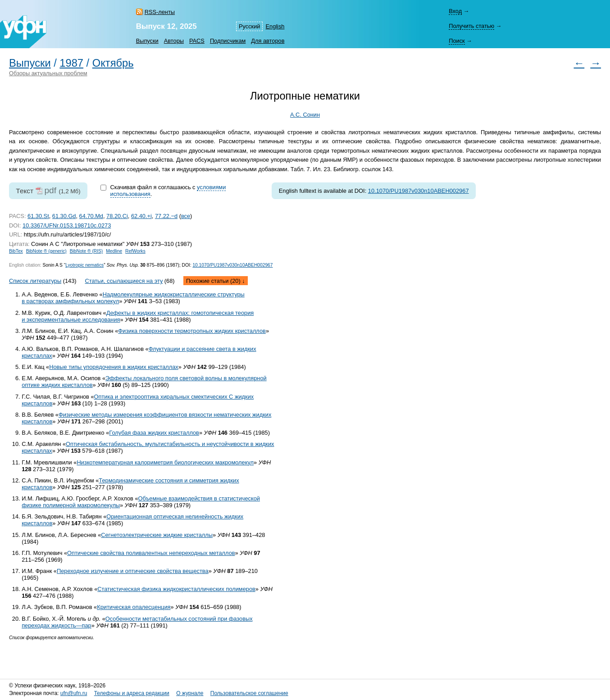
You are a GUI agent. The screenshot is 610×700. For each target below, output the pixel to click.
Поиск (457, 41)
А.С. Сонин (305, 115)
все (186, 216)
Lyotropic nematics (84, 265)
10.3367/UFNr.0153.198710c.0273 (67, 225)
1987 (71, 63)
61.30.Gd (64, 216)
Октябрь (113, 63)
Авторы (174, 41)
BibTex (16, 251)
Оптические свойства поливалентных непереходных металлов (151, 553)
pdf (50, 190)
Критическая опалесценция (134, 607)
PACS (197, 41)
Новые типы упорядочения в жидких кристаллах (114, 367)
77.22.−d (166, 216)
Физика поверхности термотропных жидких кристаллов (192, 331)
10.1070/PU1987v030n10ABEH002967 (419, 191)
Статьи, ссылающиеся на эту (124, 281)
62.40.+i (141, 216)
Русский (249, 26)
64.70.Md (91, 216)
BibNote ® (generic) (46, 251)
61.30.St (38, 216)
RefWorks (135, 251)
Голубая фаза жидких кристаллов (154, 433)
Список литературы (35, 281)
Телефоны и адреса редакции (132, 693)
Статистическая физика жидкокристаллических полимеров (176, 589)
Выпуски (147, 41)
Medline (114, 251)
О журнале (190, 693)
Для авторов (268, 41)
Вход (455, 11)
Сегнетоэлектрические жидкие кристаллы (157, 535)
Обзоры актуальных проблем (48, 73)
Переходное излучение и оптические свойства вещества (133, 571)
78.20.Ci (117, 216)
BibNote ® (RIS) (86, 251)
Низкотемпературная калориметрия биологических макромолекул (165, 462)
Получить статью (471, 26)
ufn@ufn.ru (74, 693)
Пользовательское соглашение (249, 693)
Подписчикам (228, 41)
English (275, 26)
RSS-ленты (160, 12)
